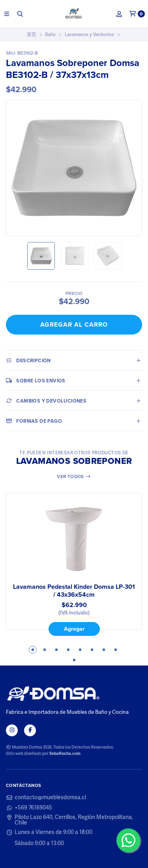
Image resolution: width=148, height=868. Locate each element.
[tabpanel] (74, 564)
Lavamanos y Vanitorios (89, 34)
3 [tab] (56, 650)
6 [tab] (92, 650)
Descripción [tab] (28, 360)
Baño (50, 34)
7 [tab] (104, 650)
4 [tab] (68, 650)
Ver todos (74, 477)
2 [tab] (45, 650)
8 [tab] (116, 650)
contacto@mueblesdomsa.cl (46, 798)
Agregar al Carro (74, 324)
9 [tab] (74, 660)
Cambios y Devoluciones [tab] (46, 401)
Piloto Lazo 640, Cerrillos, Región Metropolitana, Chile (69, 820)
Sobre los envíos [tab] (36, 380)
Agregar (74, 629)
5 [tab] (80, 650)
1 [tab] (33, 650)
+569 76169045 (29, 808)
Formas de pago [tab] (34, 421)
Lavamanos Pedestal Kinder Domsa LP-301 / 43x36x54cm (74, 591)
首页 (32, 34)
